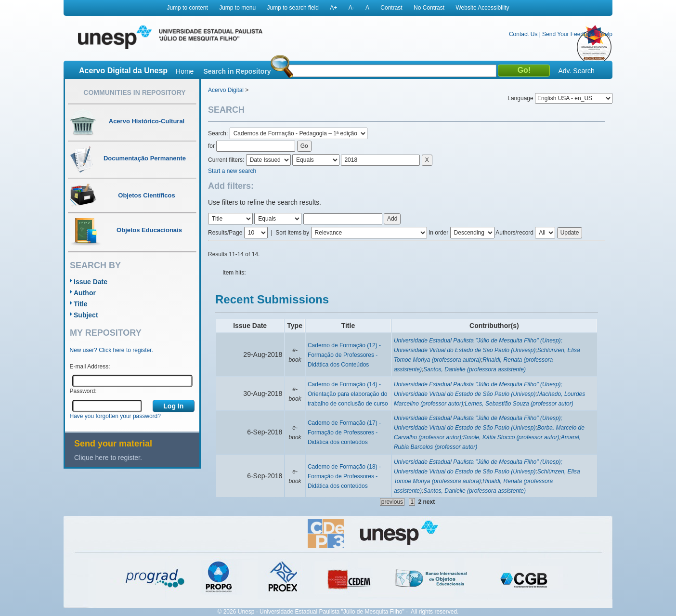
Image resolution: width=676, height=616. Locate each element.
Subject (86, 315)
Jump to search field (293, 8)
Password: (83, 391)
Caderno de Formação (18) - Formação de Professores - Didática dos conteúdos (344, 476)
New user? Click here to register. (111, 350)
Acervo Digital (226, 90)
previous (392, 502)
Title (81, 304)
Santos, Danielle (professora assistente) (474, 369)
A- (351, 8)
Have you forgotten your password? (115, 416)
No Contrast (429, 8)
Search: (219, 133)
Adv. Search (576, 71)
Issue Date (91, 282)
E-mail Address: (90, 367)
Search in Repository (237, 71)
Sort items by (292, 233)
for (211, 146)
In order (438, 233)
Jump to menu (237, 8)
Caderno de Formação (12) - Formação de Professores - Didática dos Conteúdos (344, 355)
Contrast (391, 8)
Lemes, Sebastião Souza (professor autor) (519, 404)
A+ (333, 8)
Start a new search (232, 171)
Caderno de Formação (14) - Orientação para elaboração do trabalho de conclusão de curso (348, 394)
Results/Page (225, 233)
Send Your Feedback (569, 34)
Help (606, 34)
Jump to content (187, 8)
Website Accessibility (482, 8)
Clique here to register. (108, 458)
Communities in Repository (134, 92)
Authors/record (514, 233)
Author (85, 293)
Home (185, 71)
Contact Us (523, 34)
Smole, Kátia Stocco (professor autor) (511, 437)
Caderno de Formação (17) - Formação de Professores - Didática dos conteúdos (344, 433)
